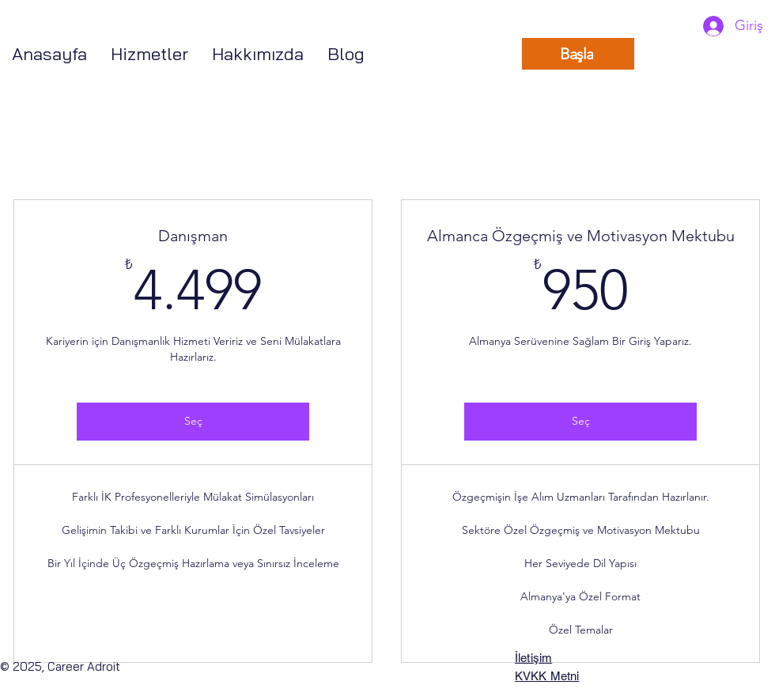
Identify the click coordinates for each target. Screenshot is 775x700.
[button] (149, 54)
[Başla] (578, 54)
